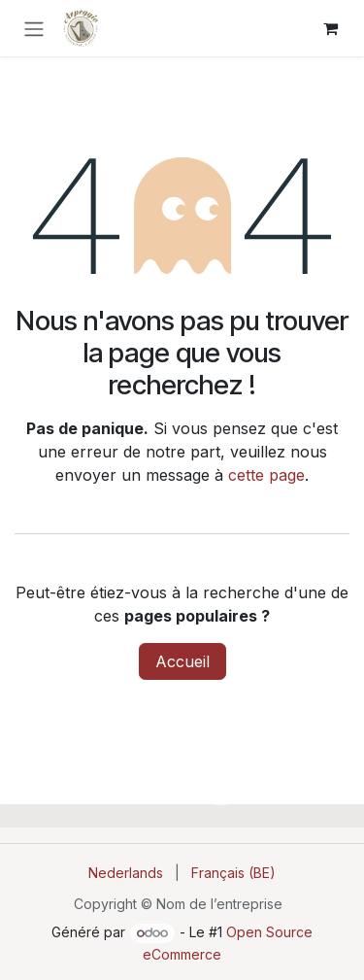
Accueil (182, 661)
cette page (266, 475)
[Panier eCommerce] (330, 28)
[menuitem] (126, 873)
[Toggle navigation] (34, 28)
